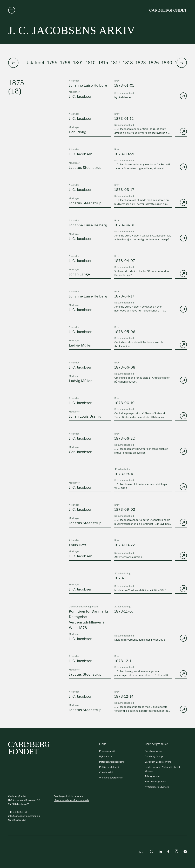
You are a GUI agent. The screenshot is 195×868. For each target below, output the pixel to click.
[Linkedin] (160, 852)
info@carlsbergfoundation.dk (24, 816)
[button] (182, 63)
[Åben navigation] (12, 10)
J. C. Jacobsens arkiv (72, 30)
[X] (151, 852)
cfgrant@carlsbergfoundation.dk (71, 800)
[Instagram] (176, 852)
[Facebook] (168, 852)
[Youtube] (185, 852)
